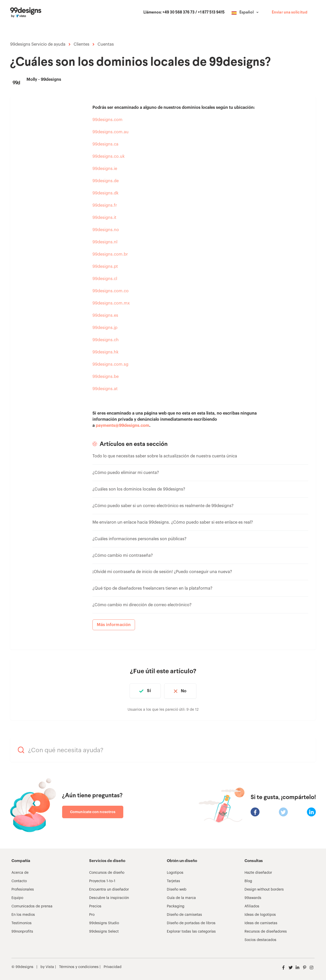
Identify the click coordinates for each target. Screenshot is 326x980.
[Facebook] (255, 811)
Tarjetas (173, 880)
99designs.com (107, 120)
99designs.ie (105, 169)
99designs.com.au (111, 132)
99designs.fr (105, 205)
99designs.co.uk (108, 156)
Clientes (81, 44)
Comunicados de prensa (32, 906)
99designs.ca (105, 144)
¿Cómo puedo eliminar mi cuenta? (126, 473)
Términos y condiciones (78, 966)
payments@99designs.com (123, 426)
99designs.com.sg (110, 364)
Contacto (19, 880)
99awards (253, 897)
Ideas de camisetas (261, 922)
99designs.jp (105, 328)
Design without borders (264, 889)
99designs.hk (105, 352)
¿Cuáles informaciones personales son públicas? (139, 539)
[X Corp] (283, 811)
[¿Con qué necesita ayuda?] (163, 749)
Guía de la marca (181, 897)
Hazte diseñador (258, 872)
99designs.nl (105, 242)
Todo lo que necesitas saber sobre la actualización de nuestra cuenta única (165, 456)
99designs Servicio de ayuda (38, 44)
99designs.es (105, 315)
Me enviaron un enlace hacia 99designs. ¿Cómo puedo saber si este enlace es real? (173, 522)
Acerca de (20, 872)
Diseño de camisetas (184, 914)
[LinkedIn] (311, 811)
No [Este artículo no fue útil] (185, 691)
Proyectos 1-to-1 (102, 880)
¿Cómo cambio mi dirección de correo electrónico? (142, 605)
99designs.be (106, 377)
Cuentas (106, 44)
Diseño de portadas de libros (191, 922)
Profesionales (23, 889)
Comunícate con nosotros (93, 811)
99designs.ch (106, 340)
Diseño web (177, 889)
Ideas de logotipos (260, 914)
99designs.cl (105, 279)
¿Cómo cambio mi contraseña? (123, 555)
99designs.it (104, 218)
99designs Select (104, 931)
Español (247, 12)
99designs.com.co (111, 291)
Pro (92, 914)
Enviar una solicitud (290, 12)
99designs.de (106, 181)
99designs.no (106, 230)
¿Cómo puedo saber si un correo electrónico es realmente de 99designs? (163, 506)
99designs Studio (104, 922)
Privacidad (113, 966)
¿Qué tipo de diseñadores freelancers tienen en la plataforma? (152, 588)
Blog (248, 880)
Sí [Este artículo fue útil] (148, 691)
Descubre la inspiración (109, 897)
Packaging (176, 906)
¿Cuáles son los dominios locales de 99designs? (139, 489)
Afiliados (252, 906)
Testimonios (22, 922)
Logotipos (175, 872)
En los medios (23, 914)
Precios (95, 906)
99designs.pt (105, 267)
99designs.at (105, 389)
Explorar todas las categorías (191, 931)
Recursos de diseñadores (266, 931)
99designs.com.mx (111, 303)
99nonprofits (22, 931)
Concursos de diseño (107, 872)
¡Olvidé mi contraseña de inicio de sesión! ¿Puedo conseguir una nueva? (162, 572)
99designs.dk (105, 193)
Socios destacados (260, 939)
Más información (114, 625)
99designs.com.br (110, 254)
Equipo (17, 897)
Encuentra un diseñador (109, 889)
